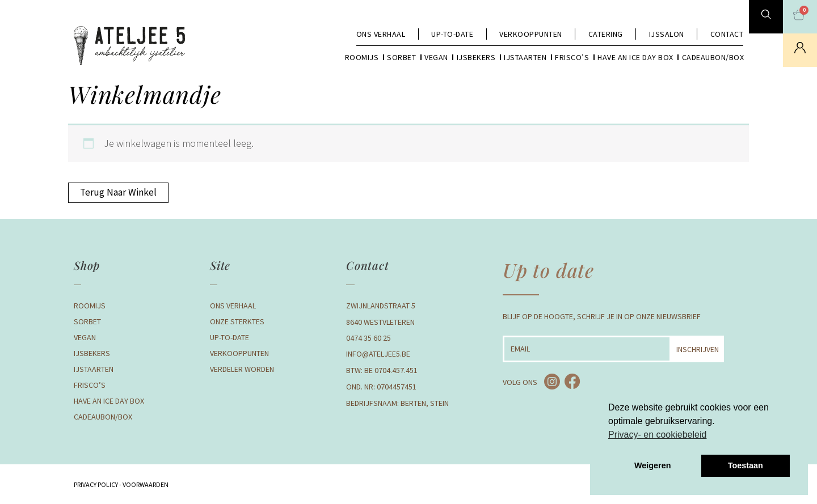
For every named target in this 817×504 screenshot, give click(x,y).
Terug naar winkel (119, 192)
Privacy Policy (96, 485)
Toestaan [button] (746, 465)
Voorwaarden (145, 485)
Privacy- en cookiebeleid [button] (657, 435)
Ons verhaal (381, 34)
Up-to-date (452, 34)
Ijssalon (667, 34)
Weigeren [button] (653, 465)
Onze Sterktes (237, 322)
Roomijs (362, 57)
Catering (606, 34)
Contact (727, 34)
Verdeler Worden (242, 370)
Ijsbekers (476, 57)
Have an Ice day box (635, 57)
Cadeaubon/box (713, 57)
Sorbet (401, 57)
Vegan (436, 57)
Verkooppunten (531, 34)
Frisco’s (572, 57)
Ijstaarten (525, 57)
